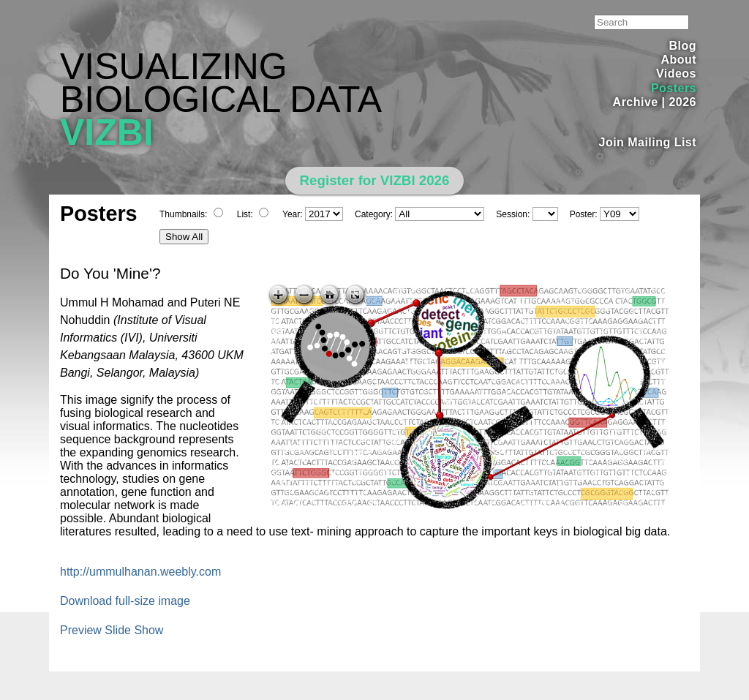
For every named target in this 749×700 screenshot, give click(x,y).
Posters (674, 88)
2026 (682, 102)
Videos (676, 74)
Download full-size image (125, 601)
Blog (683, 46)
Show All (184, 237)
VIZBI (107, 132)
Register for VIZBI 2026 (375, 180)
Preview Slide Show (112, 630)
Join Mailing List (648, 142)
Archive (636, 102)
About (678, 60)
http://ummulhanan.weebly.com (140, 572)
